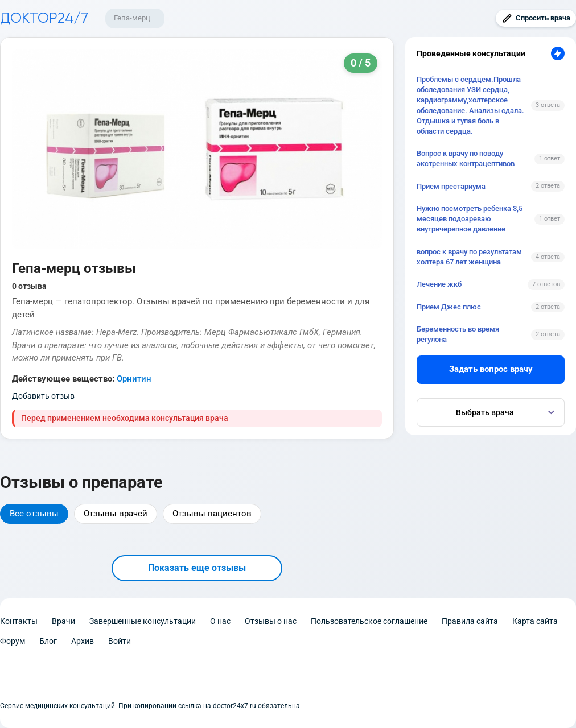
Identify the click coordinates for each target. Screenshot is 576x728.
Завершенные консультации (143, 621)
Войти (120, 641)
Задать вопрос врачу (491, 369)
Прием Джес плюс (449, 307)
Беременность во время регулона (458, 334)
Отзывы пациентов (212, 514)
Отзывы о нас (271, 621)
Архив (83, 641)
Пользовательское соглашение (369, 621)
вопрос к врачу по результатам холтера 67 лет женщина (469, 257)
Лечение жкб (439, 284)
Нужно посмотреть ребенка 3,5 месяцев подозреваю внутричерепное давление (470, 219)
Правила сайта (470, 621)
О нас (220, 621)
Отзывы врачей (116, 514)
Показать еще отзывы (197, 568)
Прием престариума (451, 186)
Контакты (19, 621)
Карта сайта (535, 621)
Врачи (63, 621)
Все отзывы (34, 514)
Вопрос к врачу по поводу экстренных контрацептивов (466, 158)
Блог (48, 641)
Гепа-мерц (132, 18)
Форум (13, 641)
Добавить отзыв (43, 396)
